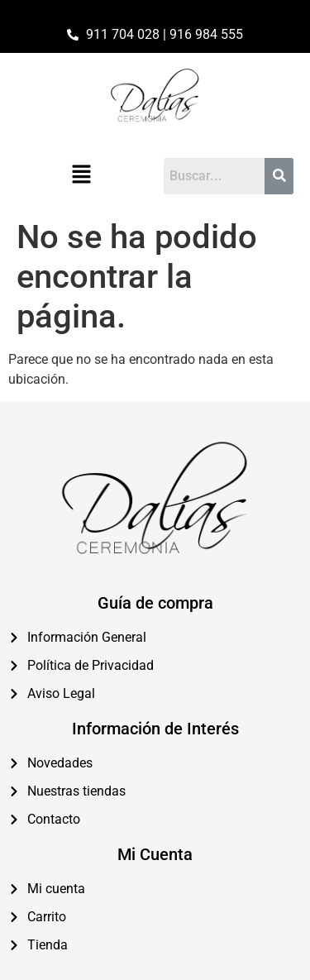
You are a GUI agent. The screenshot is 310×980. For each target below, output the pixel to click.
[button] (82, 176)
